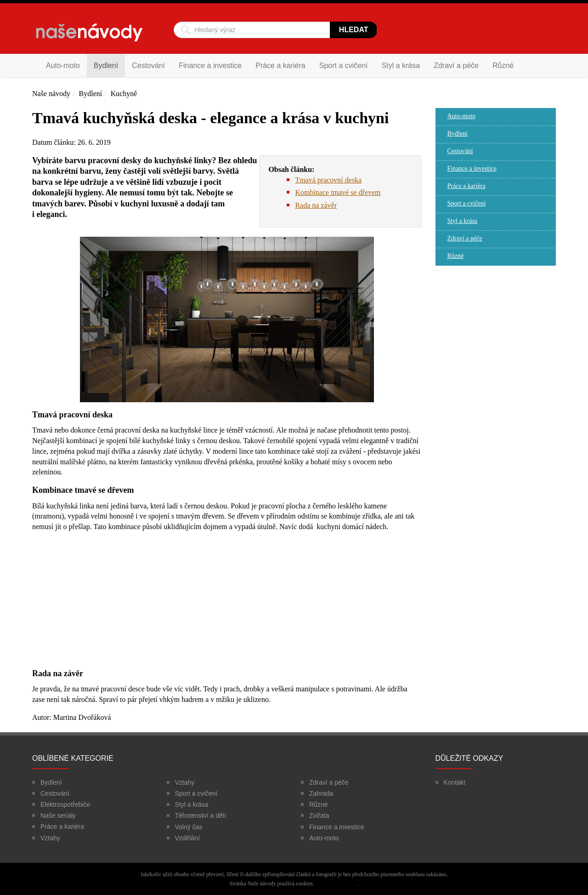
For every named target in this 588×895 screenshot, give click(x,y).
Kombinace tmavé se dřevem (338, 192)
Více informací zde (336, 884)
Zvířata (319, 815)
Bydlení (106, 66)
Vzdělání (187, 838)
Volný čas (189, 827)
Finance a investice (210, 66)
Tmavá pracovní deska (328, 180)
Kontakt (455, 782)
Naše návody (51, 94)
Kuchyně (124, 94)
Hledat (354, 30)
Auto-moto (63, 66)
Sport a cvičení (344, 66)
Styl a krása (401, 66)
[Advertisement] (227, 604)
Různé (503, 66)
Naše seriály (58, 815)
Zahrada (321, 793)
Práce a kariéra (280, 66)
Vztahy (50, 838)
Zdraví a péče (456, 66)
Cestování (148, 66)
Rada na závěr (316, 205)
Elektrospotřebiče (65, 804)
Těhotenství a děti (201, 815)
